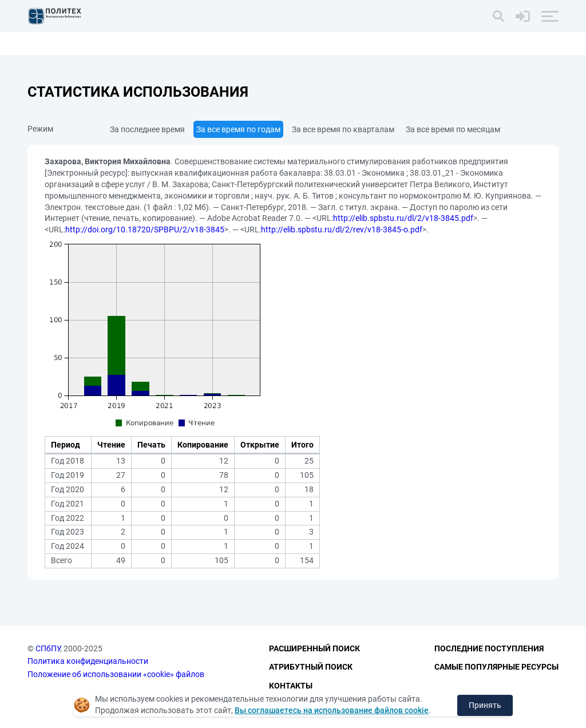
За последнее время (147, 129)
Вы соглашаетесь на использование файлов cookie (332, 710)
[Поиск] (498, 16)
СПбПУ (48, 648)
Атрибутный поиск (311, 667)
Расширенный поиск (314, 648)
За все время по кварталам (343, 129)
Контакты (291, 686)
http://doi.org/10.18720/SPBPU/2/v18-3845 (145, 230)
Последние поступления (489, 648)
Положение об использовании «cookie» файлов (116, 674)
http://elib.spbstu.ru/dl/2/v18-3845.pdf (403, 218)
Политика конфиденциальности (88, 661)
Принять (485, 705)
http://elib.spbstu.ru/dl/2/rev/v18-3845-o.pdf (342, 230)
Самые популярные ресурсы (496, 667)
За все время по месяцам (453, 129)
